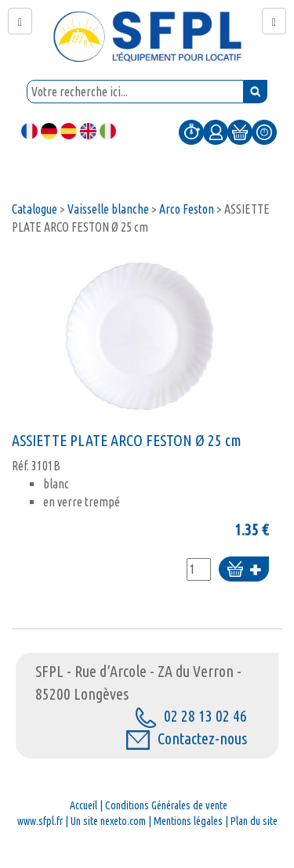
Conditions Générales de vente (166, 805)
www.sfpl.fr (40, 821)
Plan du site (254, 821)
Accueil (83, 805)
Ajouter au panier (244, 570)
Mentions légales (188, 821)
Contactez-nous (187, 738)
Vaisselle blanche (108, 209)
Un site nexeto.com (108, 821)
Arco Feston (187, 209)
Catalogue (34, 209)
